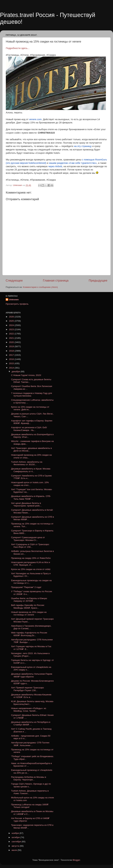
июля (15, 850)
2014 (12, 368)
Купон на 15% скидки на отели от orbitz (31, 569)
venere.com (35, 119)
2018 (12, 351)
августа (16, 846)
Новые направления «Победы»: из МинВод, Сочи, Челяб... (29, 710)
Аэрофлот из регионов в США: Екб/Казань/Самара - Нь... (29, 429)
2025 (12, 321)
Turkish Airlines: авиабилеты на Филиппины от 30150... (27, 463)
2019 (12, 346)
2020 (12, 342)
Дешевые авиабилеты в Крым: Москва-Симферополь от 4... (31, 470)
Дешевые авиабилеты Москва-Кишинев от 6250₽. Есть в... (31, 696)
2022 (12, 334)
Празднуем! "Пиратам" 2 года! (26, 587)
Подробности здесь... (18, 48)
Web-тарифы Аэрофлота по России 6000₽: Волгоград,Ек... (29, 634)
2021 (12, 338)
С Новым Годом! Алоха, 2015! (26, 375)
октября (16, 837)
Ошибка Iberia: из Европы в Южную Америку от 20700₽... (29, 600)
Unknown (14, 300)
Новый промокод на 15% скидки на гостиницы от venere (29, 613)
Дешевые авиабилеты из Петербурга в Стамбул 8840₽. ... (31, 723)
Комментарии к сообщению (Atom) (40, 287)
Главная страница (56, 280)
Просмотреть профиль (17, 304)
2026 (12, 317)
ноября (15, 833)
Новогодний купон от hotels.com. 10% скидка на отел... (30, 484)
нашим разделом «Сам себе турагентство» (73, 163)
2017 (12, 355)
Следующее (14, 280)
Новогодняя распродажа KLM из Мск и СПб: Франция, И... (31, 564)
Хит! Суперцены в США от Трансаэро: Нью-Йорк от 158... (30, 546)
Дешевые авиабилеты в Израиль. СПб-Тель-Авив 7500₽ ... (31, 497)
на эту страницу (83, 146)
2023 (12, 329)
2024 (12, 325)
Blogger (76, 860)
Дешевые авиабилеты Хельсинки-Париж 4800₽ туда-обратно (32, 675)
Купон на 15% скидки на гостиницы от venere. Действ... (30, 408)
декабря (16, 372)
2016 (12, 359)
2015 (12, 363)
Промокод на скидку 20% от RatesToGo (31, 558)
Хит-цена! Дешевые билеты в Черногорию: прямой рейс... (26, 504)
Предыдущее (98, 280)
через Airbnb (55, 166)
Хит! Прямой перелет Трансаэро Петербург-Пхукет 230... (28, 689)
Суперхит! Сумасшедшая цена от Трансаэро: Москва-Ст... (28, 539)
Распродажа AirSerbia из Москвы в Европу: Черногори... (29, 778)
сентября (17, 842)
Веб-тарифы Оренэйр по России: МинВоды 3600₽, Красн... (28, 606)
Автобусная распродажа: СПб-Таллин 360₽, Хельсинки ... (30, 744)
